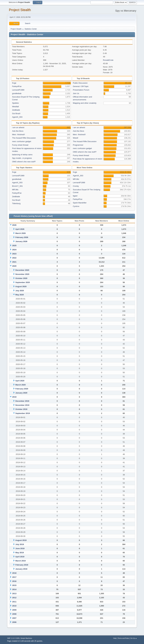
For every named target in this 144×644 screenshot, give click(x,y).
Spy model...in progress (22, 158)
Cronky (76, 186)
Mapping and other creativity (85, 103)
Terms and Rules (123, 638)
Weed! (76, 138)
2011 (14, 602)
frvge (14, 83)
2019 (14, 397)
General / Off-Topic (81, 86)
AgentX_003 (17, 117)
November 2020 (22, 274)
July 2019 (20, 544)
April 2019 (20, 557)
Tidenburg (16, 203)
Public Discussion (80, 83)
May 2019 (20, 553)
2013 (14, 594)
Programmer (78, 145)
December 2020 (22, 270)
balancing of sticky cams (22, 155)
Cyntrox (76, 206)
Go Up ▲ (134, 638)
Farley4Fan (17, 86)
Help (115, 638)
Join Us (76, 93)
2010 (14, 606)
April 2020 (20, 381)
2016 (14, 581)
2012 (14, 598)
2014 (14, 589)
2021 (14, 262)
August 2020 (21, 286)
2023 (14, 254)
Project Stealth (20, 10)
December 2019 (22, 401)
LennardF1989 (18, 90)
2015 (14, 585)
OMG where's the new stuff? (24, 162)
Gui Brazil (16, 113)
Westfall (15, 107)
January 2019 (21, 569)
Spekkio (15, 103)
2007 (14, 618)
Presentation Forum (81, 90)
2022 (14, 258)
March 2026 (21, 233)
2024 (14, 250)
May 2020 (20, 295)
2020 (14, 266)
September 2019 (23, 413)
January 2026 (21, 241)
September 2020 (23, 282)
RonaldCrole (108, 60)
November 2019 (22, 405)
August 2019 (21, 540)
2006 (14, 622)
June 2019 (20, 548)
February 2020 (22, 389)
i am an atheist (18, 127)
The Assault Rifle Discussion (24, 138)
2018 (14, 573)
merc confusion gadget (22, 141)
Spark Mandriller (80, 203)
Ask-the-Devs (18, 131)
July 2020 (20, 291)
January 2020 (21, 393)
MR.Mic (15, 190)
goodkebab (17, 93)
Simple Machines (26, 638)
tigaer (75, 196)
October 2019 (21, 409)
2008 (14, 614)
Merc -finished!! (18, 135)
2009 (14, 610)
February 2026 (22, 237)
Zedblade (16, 110)
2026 (14, 225)
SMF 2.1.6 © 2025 (13, 638)
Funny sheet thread (20, 145)
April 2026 (20, 229)
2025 (14, 246)
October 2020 (21, 278)
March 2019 (21, 561)
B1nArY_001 (17, 186)
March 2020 (21, 385)
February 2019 (22, 565)
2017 (14, 577)
